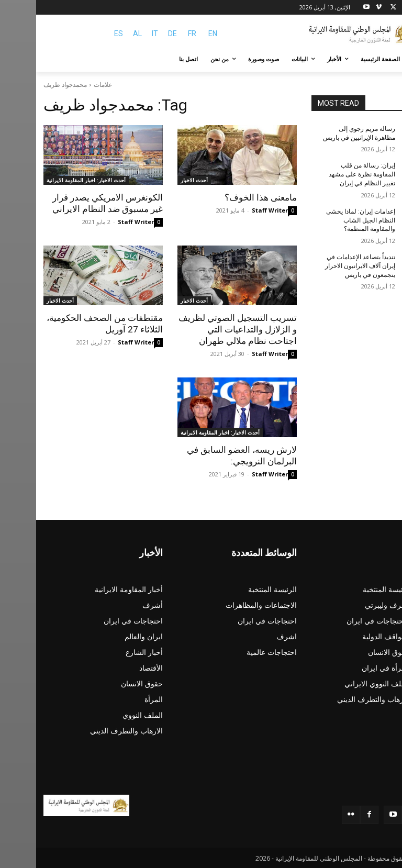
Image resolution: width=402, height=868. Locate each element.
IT (119, 34)
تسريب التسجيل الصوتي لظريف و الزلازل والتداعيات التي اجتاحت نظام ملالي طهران (202, 329)
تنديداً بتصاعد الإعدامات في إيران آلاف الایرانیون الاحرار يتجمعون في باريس (324, 266)
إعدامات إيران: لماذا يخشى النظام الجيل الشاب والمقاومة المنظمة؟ (325, 220)
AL (101, 34)
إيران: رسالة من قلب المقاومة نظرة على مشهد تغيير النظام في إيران (326, 174)
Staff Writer (234, 210)
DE (136, 34)
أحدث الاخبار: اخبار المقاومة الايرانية (50, 180)
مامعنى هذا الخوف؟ (225, 197)
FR (156, 34)
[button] (382, 59)
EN (177, 34)
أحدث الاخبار (158, 180)
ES (82, 34)
